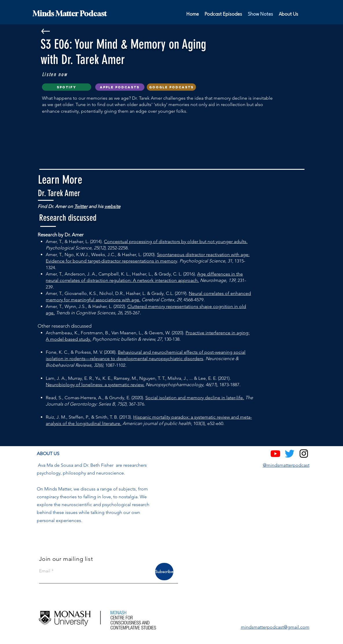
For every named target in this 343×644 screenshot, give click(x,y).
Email (45, 571)
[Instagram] (304, 454)
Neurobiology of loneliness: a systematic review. (95, 385)
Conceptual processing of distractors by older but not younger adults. (176, 241)
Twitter (81, 206)
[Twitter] (290, 454)
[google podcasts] (171, 87)
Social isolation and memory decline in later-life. (195, 398)
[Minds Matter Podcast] (103, 14)
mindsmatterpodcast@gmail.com (275, 627)
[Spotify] (67, 87)
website (112, 206)
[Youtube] (275, 454)
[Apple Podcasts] (120, 87)
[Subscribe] (164, 572)
